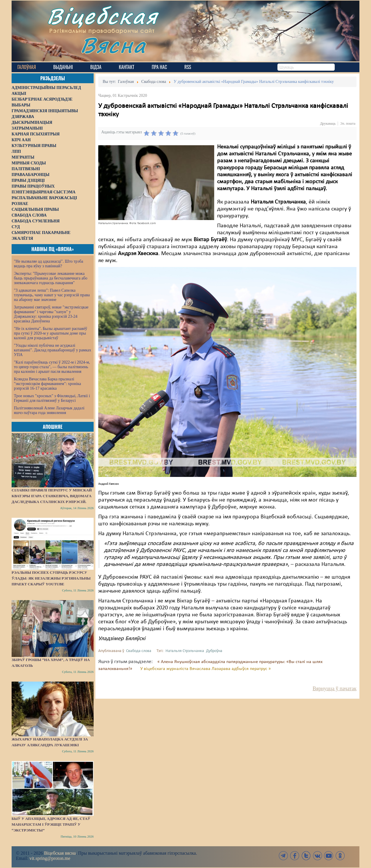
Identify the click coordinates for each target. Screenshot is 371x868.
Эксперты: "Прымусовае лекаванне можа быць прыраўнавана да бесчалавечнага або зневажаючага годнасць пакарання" (51, 278)
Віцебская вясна (60, 853)
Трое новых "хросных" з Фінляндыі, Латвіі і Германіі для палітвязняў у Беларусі (52, 398)
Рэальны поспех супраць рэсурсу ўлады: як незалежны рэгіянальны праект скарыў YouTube (51, 578)
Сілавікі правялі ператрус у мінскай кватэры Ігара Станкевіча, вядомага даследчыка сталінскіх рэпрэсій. (52, 496)
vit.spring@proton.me (50, 858)
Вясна (113, 45)
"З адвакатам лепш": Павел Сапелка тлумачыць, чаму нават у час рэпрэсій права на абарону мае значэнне (52, 295)
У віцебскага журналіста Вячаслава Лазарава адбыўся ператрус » (205, 669)
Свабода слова (139, 651)
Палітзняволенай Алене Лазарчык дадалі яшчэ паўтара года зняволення (49, 410)
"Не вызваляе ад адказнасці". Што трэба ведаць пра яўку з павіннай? (49, 264)
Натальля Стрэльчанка (185, 651)
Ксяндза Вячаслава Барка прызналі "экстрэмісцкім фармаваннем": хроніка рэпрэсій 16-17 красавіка (47, 384)
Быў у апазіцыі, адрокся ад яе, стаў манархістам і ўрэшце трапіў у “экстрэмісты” (51, 824)
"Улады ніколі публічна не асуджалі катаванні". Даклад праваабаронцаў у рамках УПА (53, 350)
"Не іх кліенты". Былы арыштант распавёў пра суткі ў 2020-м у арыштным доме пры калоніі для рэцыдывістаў (51, 333)
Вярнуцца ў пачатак (335, 689)
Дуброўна (214, 651)
